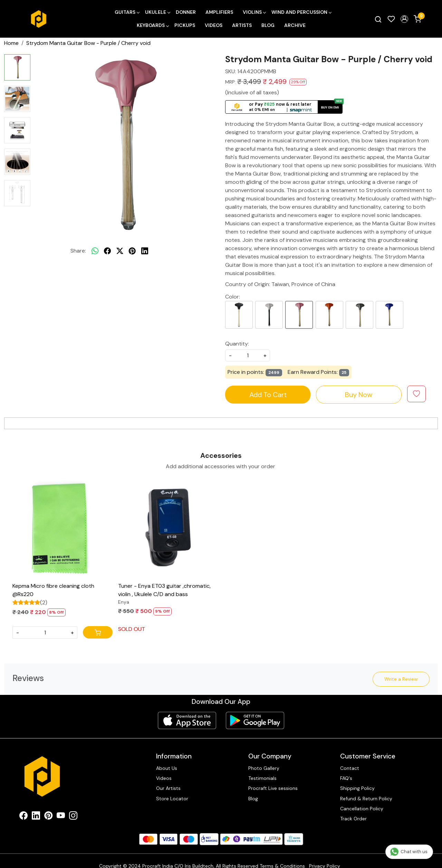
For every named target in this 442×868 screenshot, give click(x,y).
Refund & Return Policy (366, 799)
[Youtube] (61, 817)
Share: (78, 251)
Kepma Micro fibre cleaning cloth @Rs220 (53, 590)
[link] (378, 19)
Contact (350, 768)
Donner (186, 12)
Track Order (353, 819)
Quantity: (237, 344)
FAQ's (346, 778)
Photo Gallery (264, 768)
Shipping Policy (357, 788)
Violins (254, 12)
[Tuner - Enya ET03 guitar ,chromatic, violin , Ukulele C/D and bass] (168, 529)
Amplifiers (219, 12)
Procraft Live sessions (273, 788)
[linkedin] (145, 251)
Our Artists (168, 788)
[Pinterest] (48, 817)
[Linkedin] (36, 817)
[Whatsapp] (95, 251)
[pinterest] (132, 251)
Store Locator (172, 799)
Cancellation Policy (362, 809)
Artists (242, 25)
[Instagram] (73, 817)
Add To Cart (268, 395)
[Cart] (98, 632)
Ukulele (157, 12)
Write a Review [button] (401, 679)
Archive (295, 25)
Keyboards (153, 25)
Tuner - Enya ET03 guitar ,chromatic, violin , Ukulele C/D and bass (164, 590)
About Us (167, 768)
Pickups (185, 25)
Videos (214, 25)
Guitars (127, 12)
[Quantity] (45, 633)
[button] (404, 19)
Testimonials (262, 778)
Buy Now (359, 395)
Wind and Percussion (301, 12)
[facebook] (107, 251)
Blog (268, 25)
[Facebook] (23, 817)
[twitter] (120, 251)
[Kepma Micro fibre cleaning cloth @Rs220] (63, 529)
